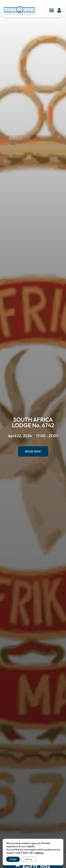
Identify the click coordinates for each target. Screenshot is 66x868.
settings (39, 853)
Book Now (33, 451)
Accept (13, 859)
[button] (51, 10)
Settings (29, 859)
